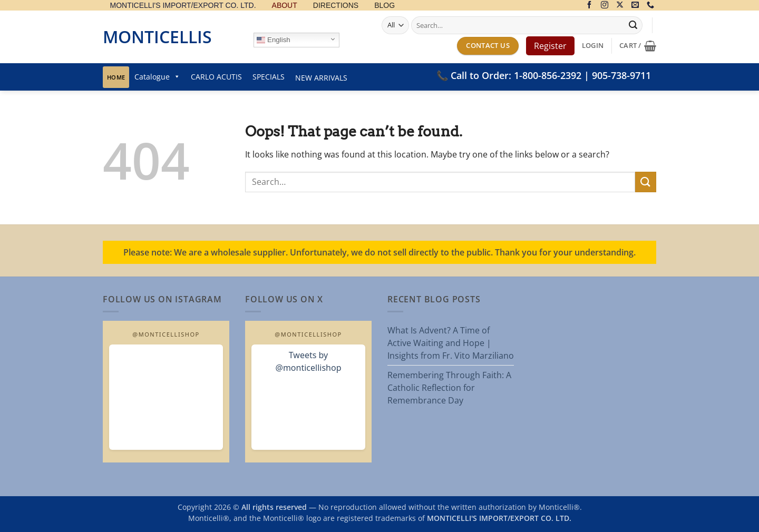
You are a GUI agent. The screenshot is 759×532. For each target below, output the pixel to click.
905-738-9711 (621, 75)
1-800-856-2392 (548, 75)
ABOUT (285, 6)
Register (550, 46)
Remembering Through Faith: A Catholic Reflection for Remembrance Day (449, 388)
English (273, 40)
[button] (593, 46)
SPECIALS (269, 77)
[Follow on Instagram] (605, 6)
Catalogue (157, 77)
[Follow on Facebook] (589, 6)
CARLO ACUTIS (216, 77)
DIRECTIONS (336, 6)
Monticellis (157, 37)
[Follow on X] (620, 6)
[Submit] (633, 25)
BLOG (385, 6)
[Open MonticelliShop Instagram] (166, 397)
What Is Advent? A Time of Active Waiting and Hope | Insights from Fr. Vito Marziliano (451, 343)
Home (116, 77)
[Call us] (650, 6)
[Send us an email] (635, 6)
